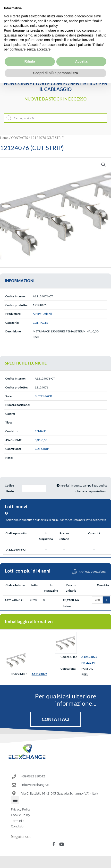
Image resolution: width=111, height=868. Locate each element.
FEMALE (40, 431)
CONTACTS (20, 138)
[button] (103, 165)
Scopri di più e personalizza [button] (55, 62)
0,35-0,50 (41, 440)
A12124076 (39, 674)
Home (4, 138)
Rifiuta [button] (30, 50)
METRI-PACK (43, 396)
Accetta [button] (81, 50)
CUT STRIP (42, 449)
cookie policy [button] (48, 14)
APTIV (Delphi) (42, 314)
